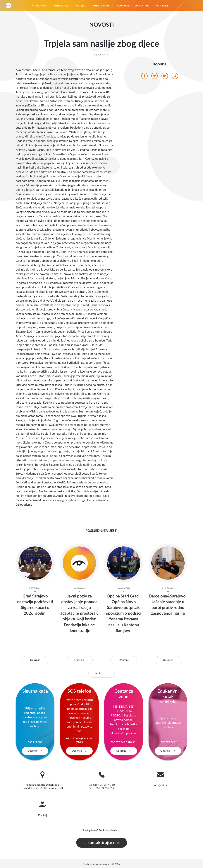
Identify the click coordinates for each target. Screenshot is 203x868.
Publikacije (101, 6)
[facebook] (144, 77)
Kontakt (162, 6)
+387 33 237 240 (104, 785)
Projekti (80, 6)
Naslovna (39, 6)
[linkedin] (165, 77)
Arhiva (102, 674)
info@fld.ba (161, 785)
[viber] (175, 77)
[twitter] (155, 77)
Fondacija (60, 6)
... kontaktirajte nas (101, 842)
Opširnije (35, 660)
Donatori (142, 6)
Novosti (123, 6)
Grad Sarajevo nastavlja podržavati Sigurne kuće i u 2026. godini (35, 608)
